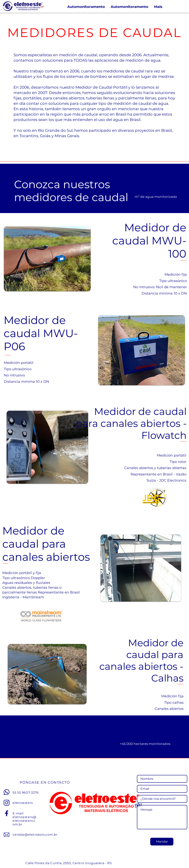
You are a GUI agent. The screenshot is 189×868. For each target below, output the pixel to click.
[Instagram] (7, 803)
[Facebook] (7, 813)
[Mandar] (162, 842)
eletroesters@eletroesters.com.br (24, 821)
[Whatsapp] (7, 792)
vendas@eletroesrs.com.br (35, 835)
